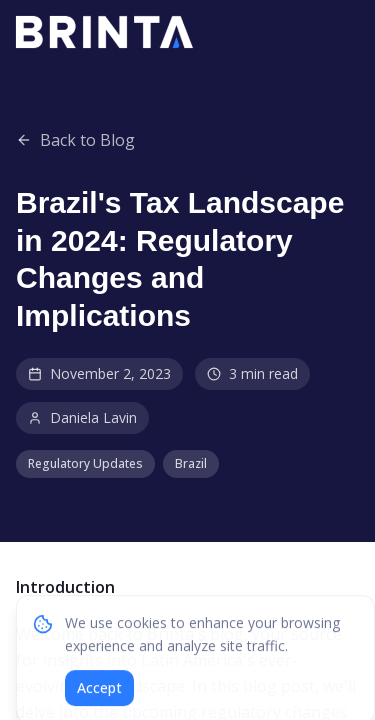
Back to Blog (75, 140)
